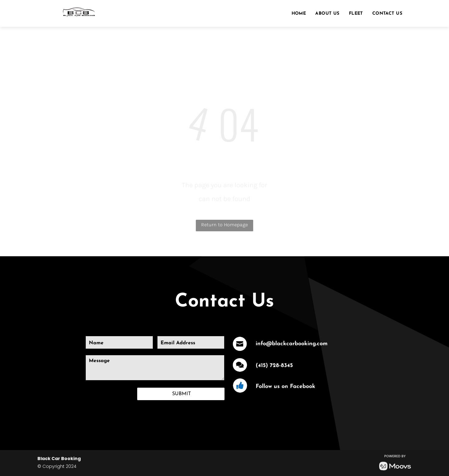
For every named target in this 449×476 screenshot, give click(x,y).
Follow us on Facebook (285, 387)
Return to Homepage (224, 225)
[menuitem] (299, 14)
